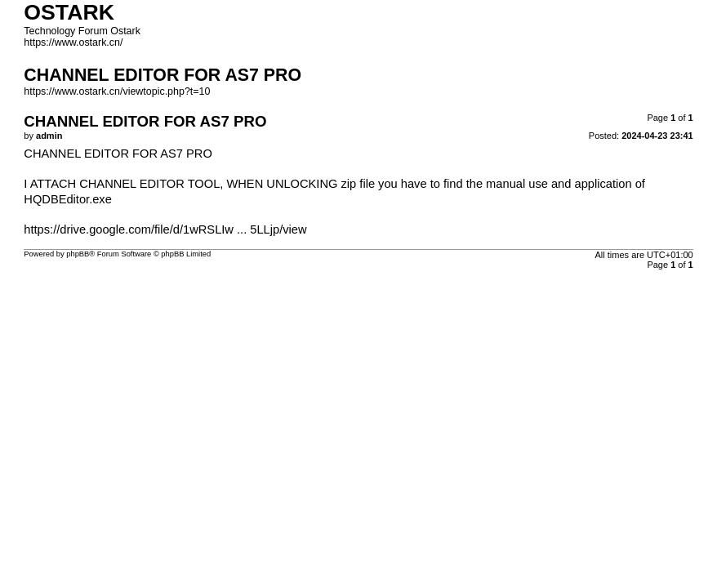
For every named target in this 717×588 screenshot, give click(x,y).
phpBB (78, 254)
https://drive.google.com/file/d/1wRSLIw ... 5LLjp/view (165, 229)
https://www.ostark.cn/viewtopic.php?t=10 (117, 91)
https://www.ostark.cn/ (73, 42)
